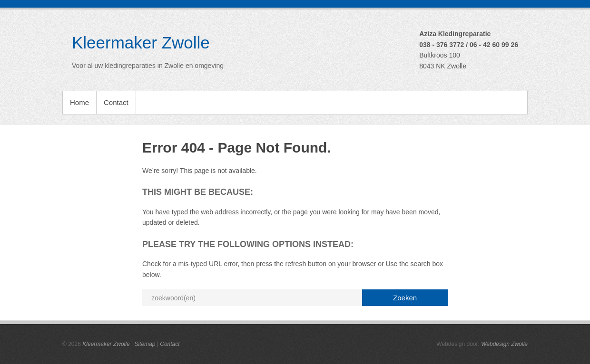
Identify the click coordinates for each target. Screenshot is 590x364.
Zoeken (405, 298)
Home (79, 102)
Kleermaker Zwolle (141, 43)
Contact (116, 102)
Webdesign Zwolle (504, 344)
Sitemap (145, 344)
